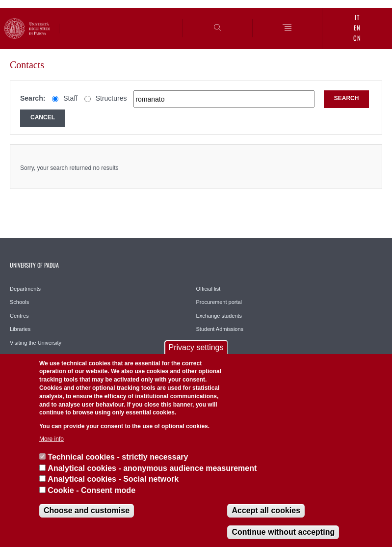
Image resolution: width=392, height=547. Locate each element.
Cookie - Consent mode (91, 490)
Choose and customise (87, 510)
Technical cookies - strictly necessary (118, 457)
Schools (19, 302)
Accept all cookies (266, 510)
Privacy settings (196, 347)
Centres (19, 316)
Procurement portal (219, 302)
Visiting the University (36, 343)
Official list (209, 289)
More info (52, 439)
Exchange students (219, 316)
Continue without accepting (283, 532)
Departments (25, 289)
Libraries (20, 329)
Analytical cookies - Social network (113, 479)
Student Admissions (220, 329)
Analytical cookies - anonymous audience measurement (152, 468)
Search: (33, 98)
